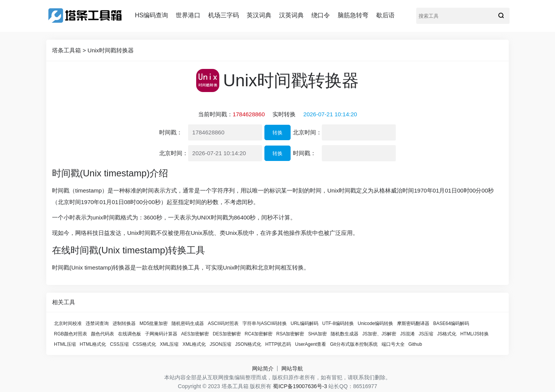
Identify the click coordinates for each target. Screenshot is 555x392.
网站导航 (292, 369)
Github (415, 344)
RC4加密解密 (259, 334)
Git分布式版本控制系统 (354, 344)
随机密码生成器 (188, 323)
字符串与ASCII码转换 (265, 323)
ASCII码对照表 (223, 323)
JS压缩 (426, 334)
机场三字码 (224, 15)
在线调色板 (129, 334)
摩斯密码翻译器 (413, 323)
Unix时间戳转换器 (111, 50)
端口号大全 (393, 344)
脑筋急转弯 (353, 15)
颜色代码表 (103, 334)
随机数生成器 (345, 334)
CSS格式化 (144, 344)
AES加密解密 (195, 334)
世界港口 (188, 15)
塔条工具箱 (66, 50)
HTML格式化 (93, 344)
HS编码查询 (151, 15)
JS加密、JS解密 (379, 334)
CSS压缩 (119, 344)
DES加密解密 (227, 334)
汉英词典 (291, 15)
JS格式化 (447, 334)
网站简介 (263, 369)
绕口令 (321, 15)
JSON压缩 (220, 344)
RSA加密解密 (290, 334)
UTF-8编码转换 (338, 323)
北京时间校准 (68, 323)
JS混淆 (407, 334)
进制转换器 (124, 323)
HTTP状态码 (278, 344)
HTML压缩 (65, 344)
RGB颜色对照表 (71, 334)
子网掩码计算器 (161, 334)
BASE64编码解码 (451, 323)
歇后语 (385, 15)
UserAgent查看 (310, 344)
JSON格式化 (248, 344)
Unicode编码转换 (375, 323)
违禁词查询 (97, 323)
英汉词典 (259, 15)
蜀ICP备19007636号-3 (300, 386)
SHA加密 (317, 334)
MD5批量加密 (154, 323)
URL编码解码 (304, 323)
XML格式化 (194, 344)
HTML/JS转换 (474, 334)
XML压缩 (169, 344)
